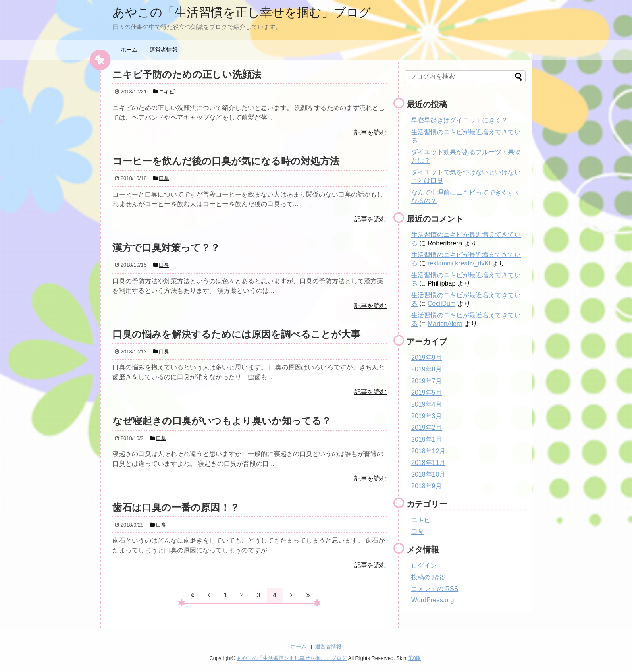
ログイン (424, 565)
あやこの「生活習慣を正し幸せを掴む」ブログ (242, 12)
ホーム (129, 50)
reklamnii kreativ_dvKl (459, 263)
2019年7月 (427, 381)
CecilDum (442, 304)
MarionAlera (445, 324)
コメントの (435, 589)
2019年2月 (427, 428)
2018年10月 (428, 474)
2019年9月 (427, 358)
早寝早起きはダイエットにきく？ (459, 120)
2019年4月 (427, 404)
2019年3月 (427, 416)
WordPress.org (432, 600)
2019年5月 (427, 393)
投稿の (428, 577)
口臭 (418, 532)
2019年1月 (427, 439)
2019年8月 (427, 369)
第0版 (415, 658)
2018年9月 (427, 486)
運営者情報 (164, 50)
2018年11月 (428, 463)
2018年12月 (428, 451)
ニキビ (421, 520)
